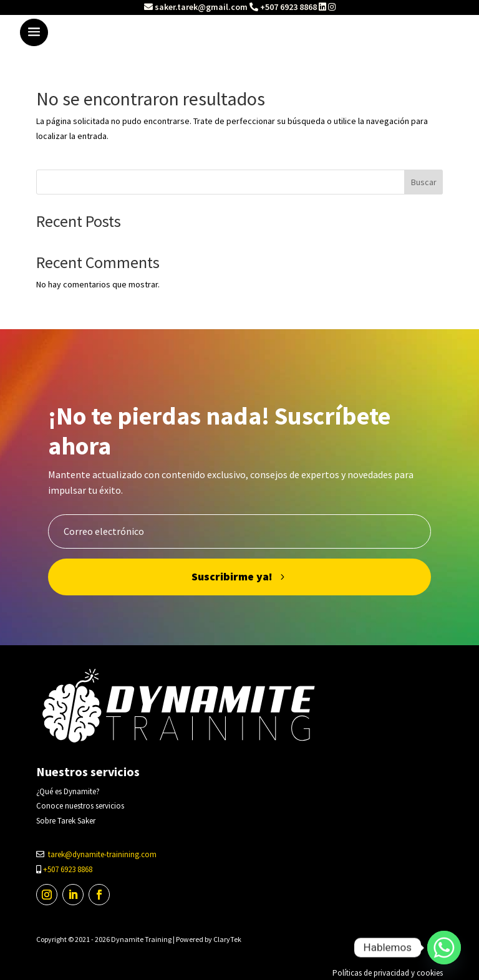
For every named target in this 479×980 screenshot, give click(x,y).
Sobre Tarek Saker (66, 821)
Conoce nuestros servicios (80, 806)
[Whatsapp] (444, 948)
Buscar (424, 182)
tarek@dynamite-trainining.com (102, 854)
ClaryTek (227, 939)
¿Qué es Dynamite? (68, 791)
